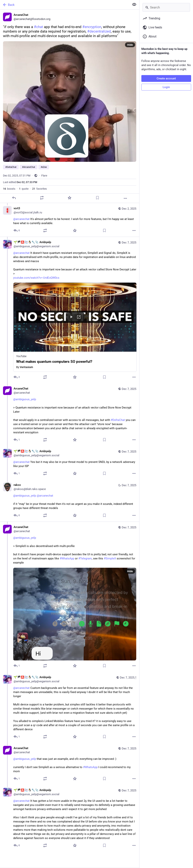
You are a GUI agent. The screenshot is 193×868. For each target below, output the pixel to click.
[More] (125, 198)
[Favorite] (70, 198)
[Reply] (14, 198)
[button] (75, 327)
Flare (44, 176)
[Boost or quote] (42, 198)
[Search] (166, 7)
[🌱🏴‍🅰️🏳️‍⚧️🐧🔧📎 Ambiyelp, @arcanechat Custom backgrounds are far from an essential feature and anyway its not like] (70, 707)
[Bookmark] (97, 198)
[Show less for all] (134, 5)
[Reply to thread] (17, 231)
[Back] (65, 5)
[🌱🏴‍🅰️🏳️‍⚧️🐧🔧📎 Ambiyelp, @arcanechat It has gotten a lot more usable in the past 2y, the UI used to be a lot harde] (70, 818)
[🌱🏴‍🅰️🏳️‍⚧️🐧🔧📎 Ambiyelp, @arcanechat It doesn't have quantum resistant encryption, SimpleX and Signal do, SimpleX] (70, 310)
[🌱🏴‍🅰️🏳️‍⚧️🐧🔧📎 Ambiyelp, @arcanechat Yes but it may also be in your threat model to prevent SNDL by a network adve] (70, 463)
